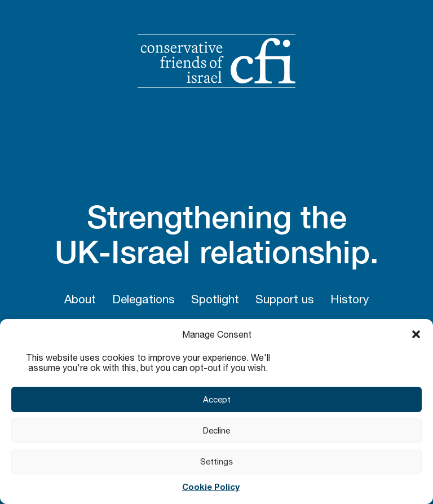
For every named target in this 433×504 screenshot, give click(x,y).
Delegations (143, 299)
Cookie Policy (211, 487)
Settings (216, 461)
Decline (216, 430)
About (80, 299)
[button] (416, 334)
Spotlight (215, 299)
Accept (217, 399)
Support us (285, 299)
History (350, 299)
